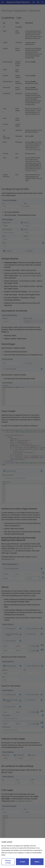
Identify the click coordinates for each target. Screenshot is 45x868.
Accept (22, 862)
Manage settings (8, 862)
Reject (37, 862)
